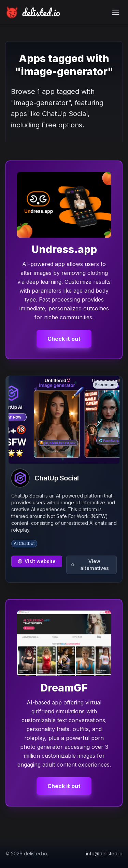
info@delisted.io (104, 853)
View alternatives (90, 565)
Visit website (37, 561)
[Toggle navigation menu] (116, 12)
